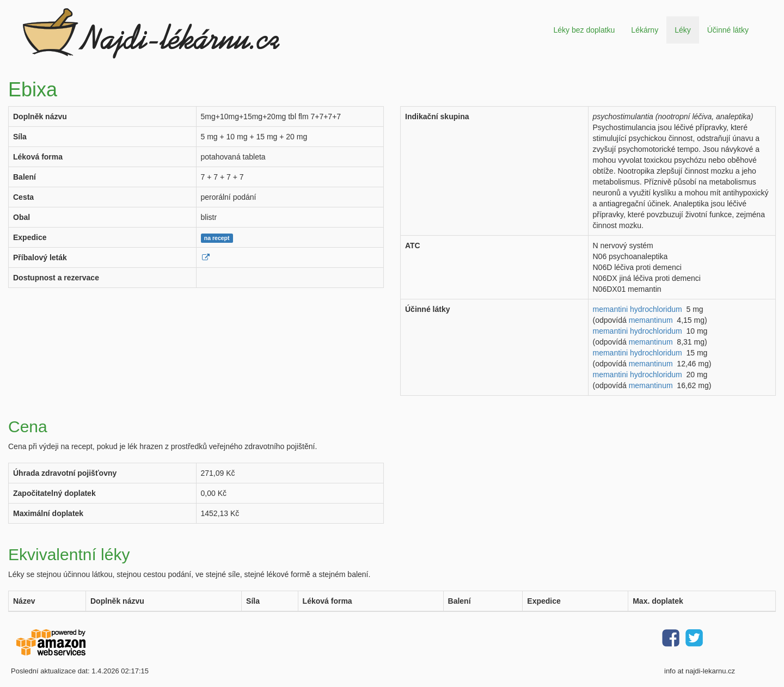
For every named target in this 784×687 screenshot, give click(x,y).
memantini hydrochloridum (638, 309)
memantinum (651, 320)
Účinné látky (728, 30)
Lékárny (645, 30)
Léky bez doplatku (584, 30)
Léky (683, 30)
